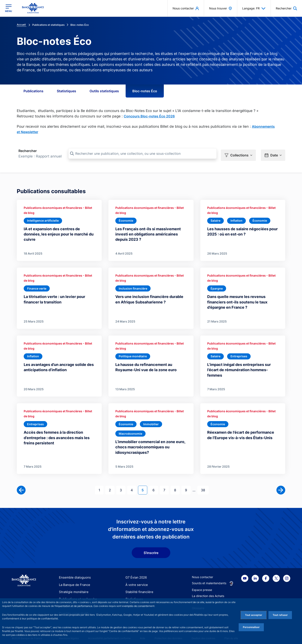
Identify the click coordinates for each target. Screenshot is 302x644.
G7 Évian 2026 (135, 574)
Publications (33, 91)
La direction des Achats (208, 593)
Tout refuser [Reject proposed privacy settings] (280, 615)
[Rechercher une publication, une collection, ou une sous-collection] (143, 154)
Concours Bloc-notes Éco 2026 (149, 116)
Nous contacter (202, 574)
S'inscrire (151, 550)
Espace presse (202, 587)
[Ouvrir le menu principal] (8, 8)
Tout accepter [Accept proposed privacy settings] (254, 615)
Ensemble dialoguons (73, 574)
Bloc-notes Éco (145, 91)
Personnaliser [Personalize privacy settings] (251, 627)
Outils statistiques (104, 91)
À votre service (136, 582)
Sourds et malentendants (209, 580)
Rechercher (28, 151)
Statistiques (66, 91)
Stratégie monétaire (72, 589)
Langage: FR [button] (254, 8)
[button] (286, 8)
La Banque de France (74, 582)
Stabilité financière (138, 589)
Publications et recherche (76, 596)
